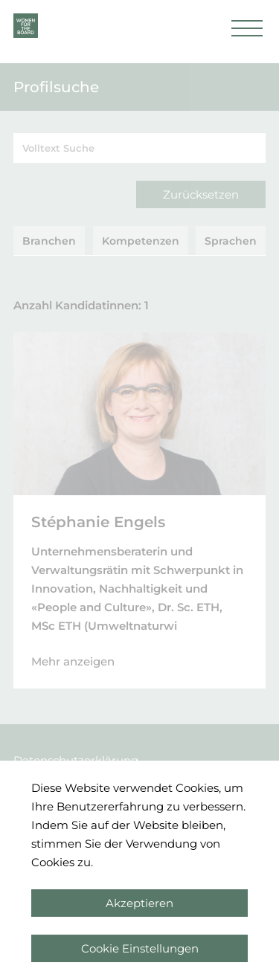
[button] (247, 32)
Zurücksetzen (201, 194)
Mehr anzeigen (73, 661)
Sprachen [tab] (231, 241)
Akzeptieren (139, 903)
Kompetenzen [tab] (141, 241)
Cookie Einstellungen (140, 948)
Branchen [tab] (49, 241)
